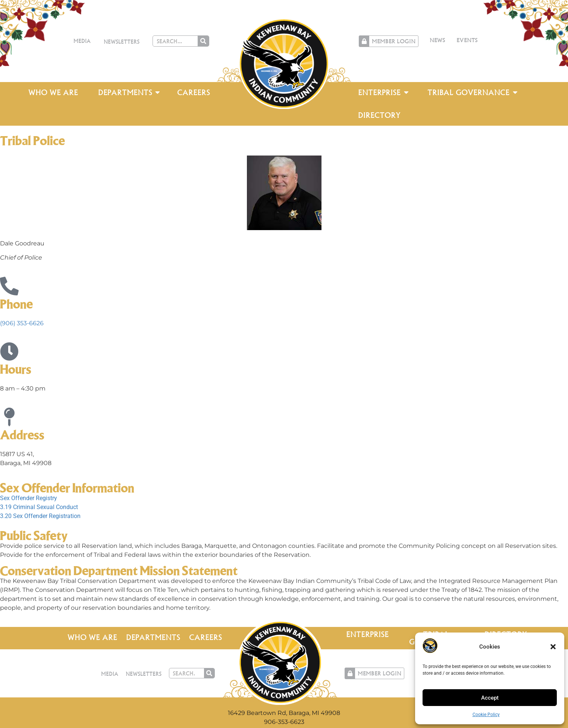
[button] (553, 647)
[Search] (203, 41)
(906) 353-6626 (22, 323)
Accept (490, 698)
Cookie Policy (486, 715)
